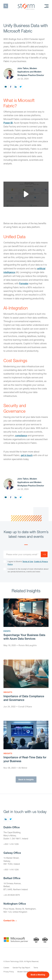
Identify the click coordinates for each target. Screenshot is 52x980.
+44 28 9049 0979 (12, 895)
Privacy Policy (9, 972)
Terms (36, 968)
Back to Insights (26, 779)
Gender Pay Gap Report (21, 968)
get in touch (27, 455)
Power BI (8, 123)
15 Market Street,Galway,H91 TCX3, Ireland (12, 861)
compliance (21, 436)
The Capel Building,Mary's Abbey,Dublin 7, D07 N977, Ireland (16, 835)
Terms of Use (28, 562)
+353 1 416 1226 (11, 844)
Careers (6, 968)
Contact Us (9, 920)
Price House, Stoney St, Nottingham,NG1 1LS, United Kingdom (20, 910)
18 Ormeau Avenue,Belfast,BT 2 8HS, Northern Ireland (16, 886)
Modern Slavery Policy (26, 972)
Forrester (24, 284)
